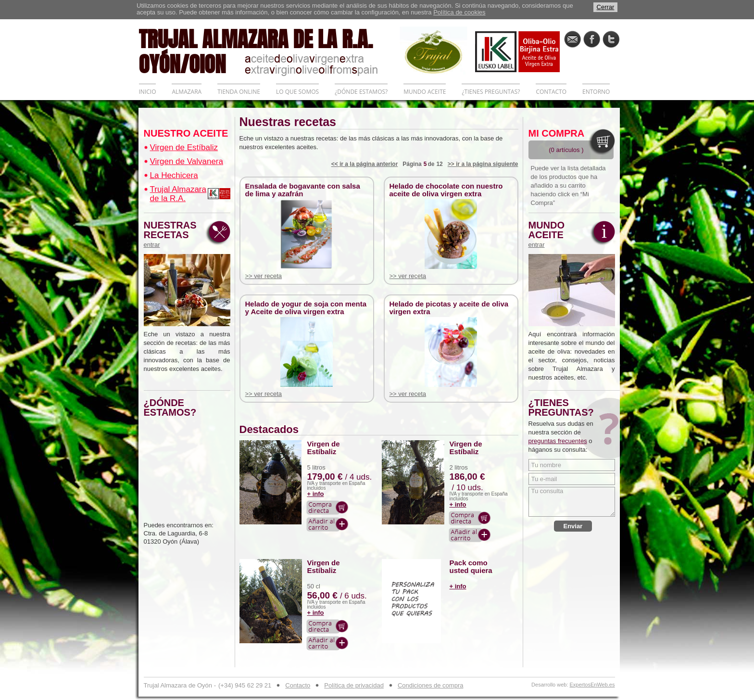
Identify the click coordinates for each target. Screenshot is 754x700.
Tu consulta (572, 502)
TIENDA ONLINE (239, 92)
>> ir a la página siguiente (483, 164)
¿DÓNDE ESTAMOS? (361, 92)
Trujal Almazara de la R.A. (178, 194)
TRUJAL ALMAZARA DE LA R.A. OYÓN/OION (269, 51)
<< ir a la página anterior (365, 164)
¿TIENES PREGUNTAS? (491, 92)
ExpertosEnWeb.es (592, 685)
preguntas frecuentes (558, 441)
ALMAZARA (187, 92)
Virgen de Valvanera (187, 161)
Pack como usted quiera (471, 567)
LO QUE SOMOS (297, 92)
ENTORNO (596, 92)
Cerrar (606, 7)
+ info (316, 494)
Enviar (573, 526)
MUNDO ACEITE (425, 92)
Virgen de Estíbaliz (184, 147)
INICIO (148, 92)
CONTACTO (551, 92)
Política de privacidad (354, 685)
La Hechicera (174, 175)
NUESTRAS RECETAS (173, 234)
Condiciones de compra (431, 685)
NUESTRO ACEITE (186, 133)
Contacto (298, 685)
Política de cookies (459, 12)
